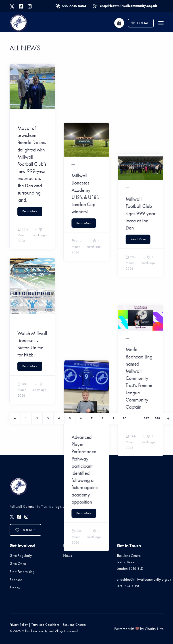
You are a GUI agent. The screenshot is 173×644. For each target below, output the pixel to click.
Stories (15, 588)
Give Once (18, 563)
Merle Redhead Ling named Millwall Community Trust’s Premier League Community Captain (139, 269)
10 (125, 418)
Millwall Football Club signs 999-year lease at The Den (141, 123)
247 (146, 418)
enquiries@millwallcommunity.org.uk (128, 6)
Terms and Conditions (45, 625)
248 (157, 418)
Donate (141, 23)
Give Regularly (21, 555)
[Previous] (15, 418)
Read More (30, 211)
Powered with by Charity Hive (139, 629)
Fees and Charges (75, 625)
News (68, 555)
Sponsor (16, 580)
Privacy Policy (19, 625)
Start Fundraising (22, 572)
